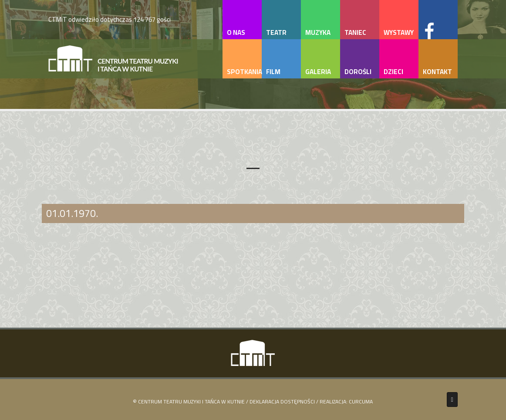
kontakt (437, 72)
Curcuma (361, 401)
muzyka (318, 32)
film (273, 72)
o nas (236, 32)
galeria (318, 72)
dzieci (393, 72)
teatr (276, 32)
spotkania (244, 72)
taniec (355, 32)
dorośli (358, 72)
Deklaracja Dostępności (282, 401)
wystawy (399, 32)
